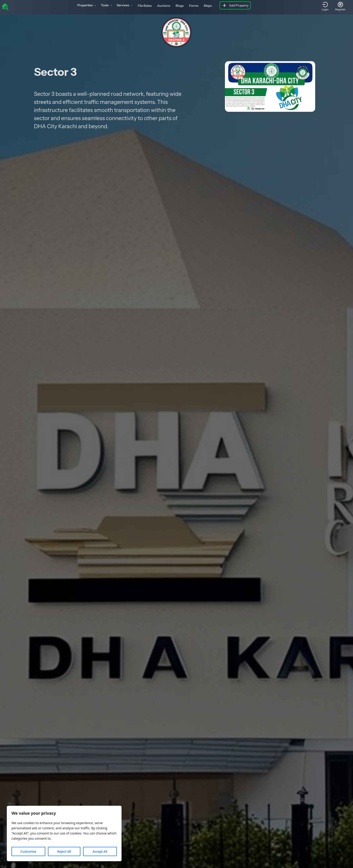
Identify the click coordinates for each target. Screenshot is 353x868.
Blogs (180, 6)
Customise (28, 851)
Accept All (100, 851)
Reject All (64, 851)
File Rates (145, 6)
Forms (194, 6)
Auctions (164, 6)
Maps (208, 6)
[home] (5, 6)
